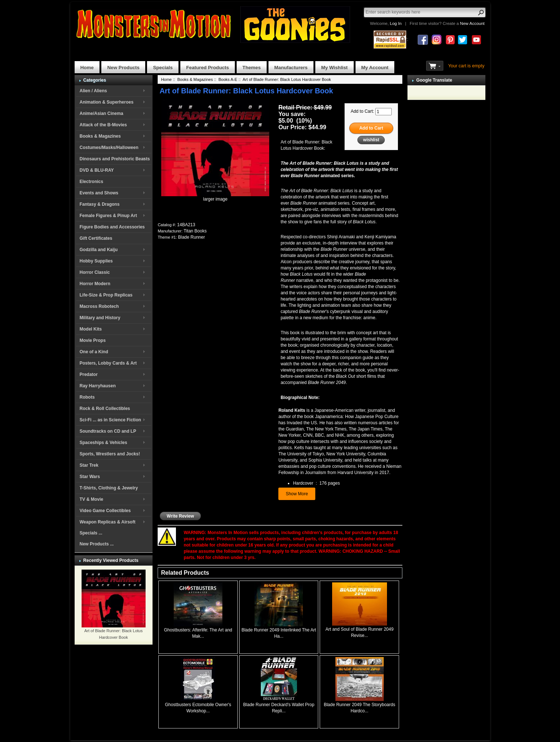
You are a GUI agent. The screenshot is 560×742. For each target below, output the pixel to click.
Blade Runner (191, 237)
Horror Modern (95, 284)
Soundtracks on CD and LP (108, 431)
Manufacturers (291, 68)
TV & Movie (92, 499)
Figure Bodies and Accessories (112, 227)
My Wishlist (335, 68)
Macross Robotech (99, 306)
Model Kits (91, 329)
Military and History (100, 318)
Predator (89, 374)
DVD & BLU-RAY (97, 170)
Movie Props (93, 340)
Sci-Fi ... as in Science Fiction (110, 420)
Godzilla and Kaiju (99, 250)
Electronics (92, 182)
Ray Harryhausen (98, 386)
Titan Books (195, 231)
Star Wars (90, 477)
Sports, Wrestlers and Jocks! (110, 454)
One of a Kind (94, 352)
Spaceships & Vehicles (104, 443)
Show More (297, 494)
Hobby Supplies (96, 261)
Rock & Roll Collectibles (105, 409)
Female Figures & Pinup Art (108, 216)
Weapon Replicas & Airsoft (108, 522)
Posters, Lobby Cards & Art (108, 363)
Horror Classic (95, 272)
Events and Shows (99, 193)
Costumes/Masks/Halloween (109, 148)
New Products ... (97, 544)
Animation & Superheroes (107, 102)
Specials (163, 68)
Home (87, 68)
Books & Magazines (100, 136)
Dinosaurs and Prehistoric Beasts (115, 159)
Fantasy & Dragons (100, 204)
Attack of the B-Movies (103, 125)
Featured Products (208, 68)
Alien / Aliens (93, 91)
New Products (123, 68)
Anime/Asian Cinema (102, 113)
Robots (87, 397)
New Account (472, 23)
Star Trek (89, 465)
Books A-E (228, 79)
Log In (396, 23)
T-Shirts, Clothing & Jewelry (109, 488)
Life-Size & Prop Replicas (106, 295)
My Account (375, 68)
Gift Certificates (96, 238)
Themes (252, 68)
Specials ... (91, 533)
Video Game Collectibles (105, 511)
